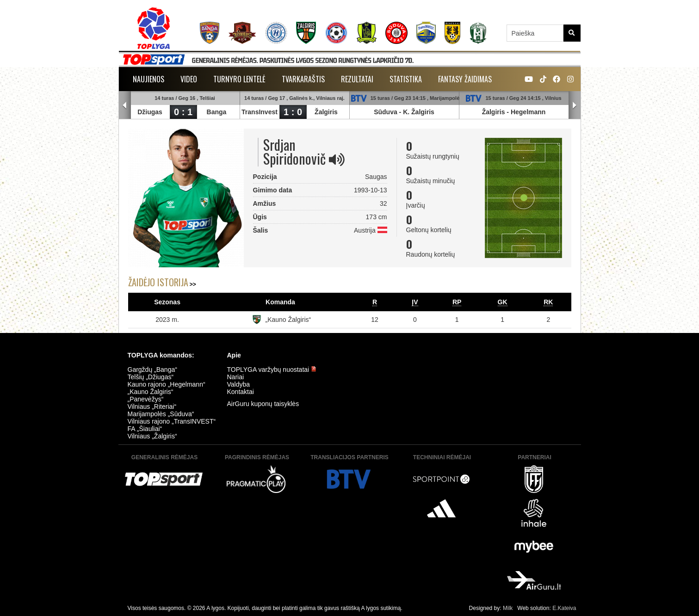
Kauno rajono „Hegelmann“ (167, 384)
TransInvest (260, 112)
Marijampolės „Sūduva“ (161, 414)
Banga (217, 112)
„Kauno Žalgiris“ (288, 320)
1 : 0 (293, 112)
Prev (125, 105)
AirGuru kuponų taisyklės (263, 404)
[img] (337, 160)
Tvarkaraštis (303, 79)
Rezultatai (357, 79)
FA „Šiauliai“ (145, 429)
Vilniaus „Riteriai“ (152, 407)
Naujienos (148, 79)
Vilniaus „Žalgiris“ (152, 436)
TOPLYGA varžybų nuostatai (272, 370)
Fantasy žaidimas (465, 79)
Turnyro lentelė (239, 79)
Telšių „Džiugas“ (151, 377)
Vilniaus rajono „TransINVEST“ (172, 421)
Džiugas (150, 112)
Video (189, 79)
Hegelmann (528, 112)
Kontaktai (241, 392)
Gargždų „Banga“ (152, 370)
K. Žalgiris (419, 112)
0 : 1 (183, 112)
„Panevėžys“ (146, 399)
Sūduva (386, 112)
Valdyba (239, 384)
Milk (508, 608)
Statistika (406, 79)
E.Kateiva (564, 608)
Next (575, 105)
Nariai (236, 377)
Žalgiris (327, 112)
